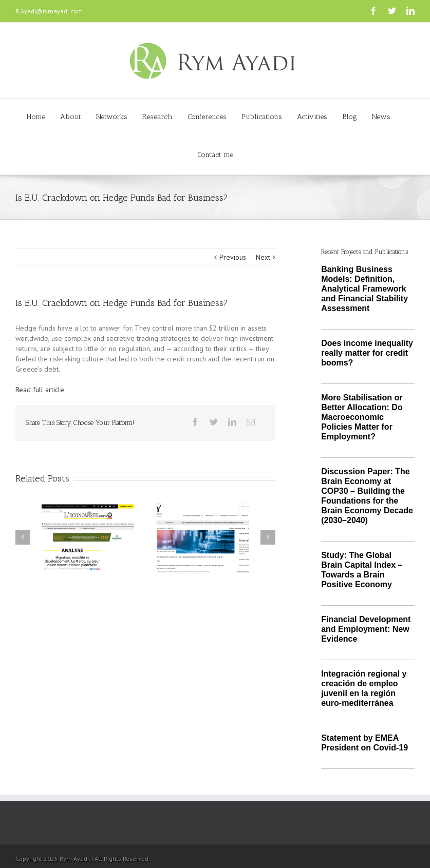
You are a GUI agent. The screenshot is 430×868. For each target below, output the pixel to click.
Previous (233, 257)
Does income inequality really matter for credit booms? (367, 353)
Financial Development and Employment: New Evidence (366, 629)
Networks (112, 117)
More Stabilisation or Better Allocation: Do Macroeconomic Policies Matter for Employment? (362, 417)
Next (263, 257)
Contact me (215, 155)
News (381, 117)
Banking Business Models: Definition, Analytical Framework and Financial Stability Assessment (364, 289)
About (71, 117)
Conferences (207, 117)
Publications (262, 117)
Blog (350, 117)
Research (157, 117)
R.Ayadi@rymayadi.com (49, 11)
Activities (312, 117)
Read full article (40, 390)
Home (36, 117)
